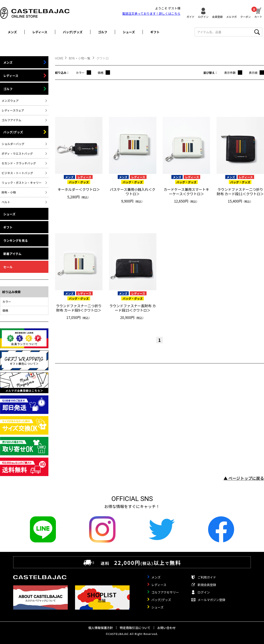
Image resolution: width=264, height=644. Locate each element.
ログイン (203, 16)
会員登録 (217, 16)
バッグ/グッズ (73, 32)
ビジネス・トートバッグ (17, 173)
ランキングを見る (16, 240)
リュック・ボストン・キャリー (22, 183)
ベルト (6, 202)
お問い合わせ (167, 628)
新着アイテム (12, 254)
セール (8, 267)
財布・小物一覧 (80, 58)
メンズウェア (10, 101)
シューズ (129, 32)
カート (258, 12)
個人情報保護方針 (101, 628)
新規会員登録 (207, 585)
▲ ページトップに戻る (244, 478)
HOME (59, 58)
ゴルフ (103, 32)
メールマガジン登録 (211, 600)
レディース (40, 32)
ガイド (191, 16)
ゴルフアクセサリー (165, 592)
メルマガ (231, 16)
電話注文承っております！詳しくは (151, 13)
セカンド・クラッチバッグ (19, 163)
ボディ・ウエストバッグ (17, 154)
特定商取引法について (135, 628)
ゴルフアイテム (11, 120)
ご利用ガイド (207, 577)
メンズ (12, 32)
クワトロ (103, 58)
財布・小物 (9, 192)
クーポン (246, 16)
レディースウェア (13, 110)
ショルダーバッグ (13, 144)
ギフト (155, 32)
